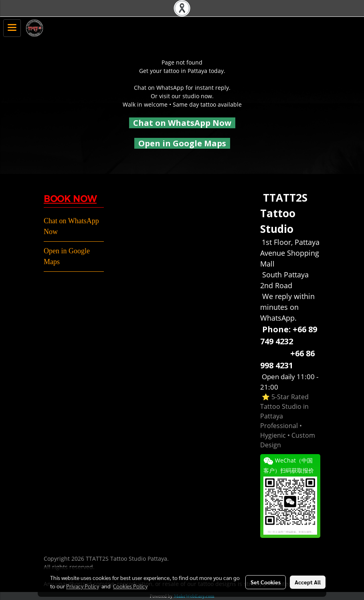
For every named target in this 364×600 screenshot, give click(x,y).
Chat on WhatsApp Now (182, 123)
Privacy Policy (83, 586)
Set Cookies (266, 582)
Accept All (308, 582)
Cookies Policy (130, 586)
